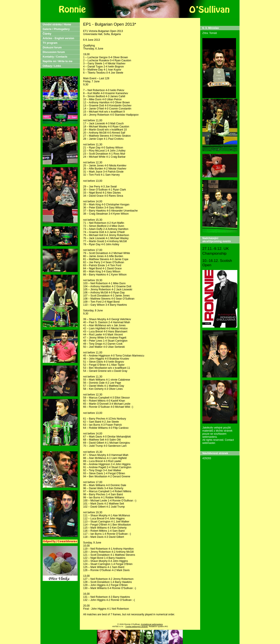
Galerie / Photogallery (56, 29)
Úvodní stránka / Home (57, 25)
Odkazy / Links (52, 66)
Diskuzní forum (52, 48)
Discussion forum (54, 52)
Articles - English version (58, 38)
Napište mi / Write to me (58, 61)
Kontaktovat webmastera (152, 624)
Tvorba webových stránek (137, 626)
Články (47, 34)
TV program (50, 43)
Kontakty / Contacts (55, 57)
